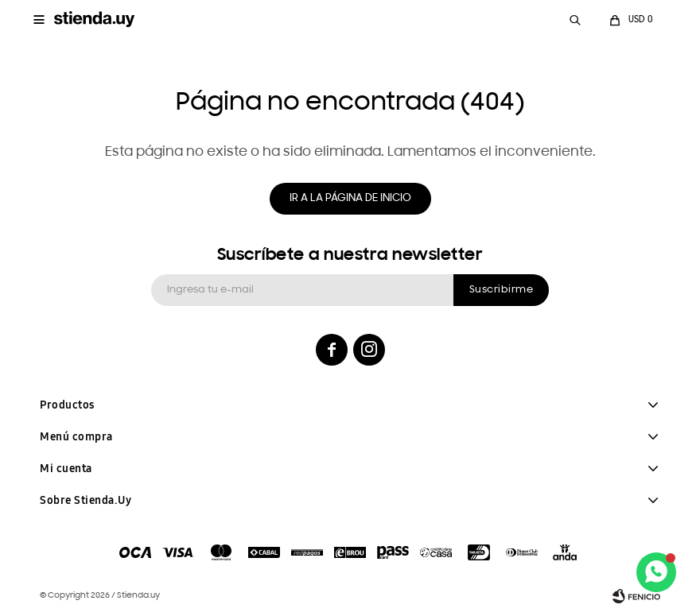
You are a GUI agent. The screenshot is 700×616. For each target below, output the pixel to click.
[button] (575, 20)
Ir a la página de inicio (350, 198)
